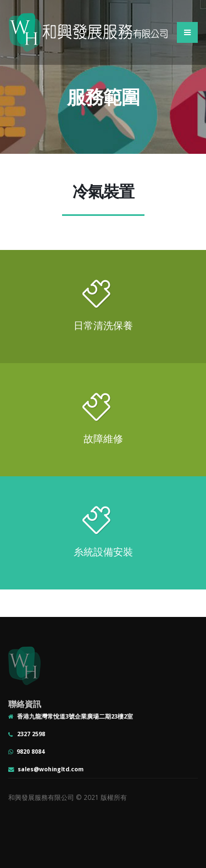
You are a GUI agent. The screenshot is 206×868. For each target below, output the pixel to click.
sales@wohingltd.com (51, 769)
